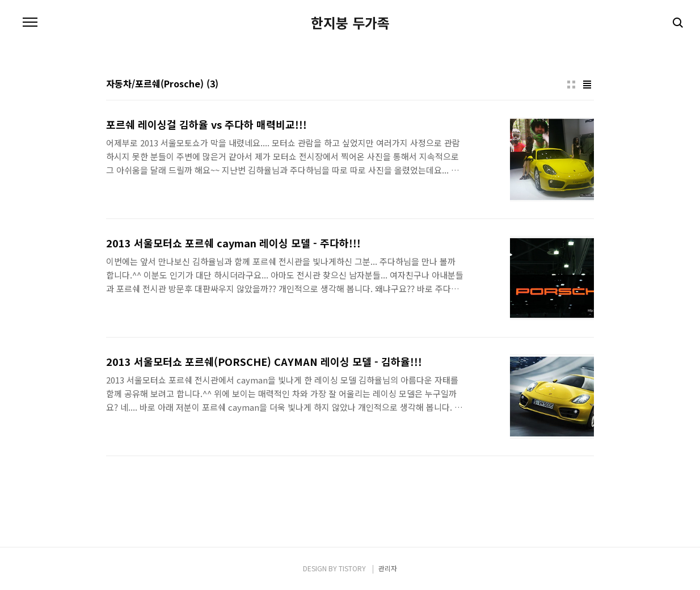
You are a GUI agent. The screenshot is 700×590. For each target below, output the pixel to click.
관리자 (388, 568)
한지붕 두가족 (350, 23)
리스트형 (587, 85)
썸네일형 (571, 85)
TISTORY (352, 568)
